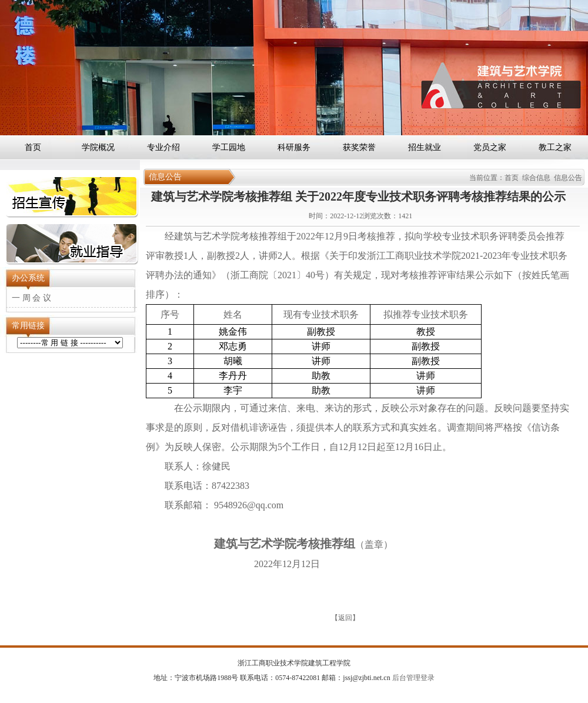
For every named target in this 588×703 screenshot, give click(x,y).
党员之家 (490, 147)
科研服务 (294, 147)
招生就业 (425, 147)
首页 (33, 147)
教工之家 (555, 147)
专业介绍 (163, 147)
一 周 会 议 (31, 298)
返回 (345, 618)
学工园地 (229, 147)
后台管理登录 (412, 678)
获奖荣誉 (359, 147)
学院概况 (98, 147)
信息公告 (568, 178)
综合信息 (536, 178)
